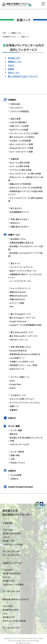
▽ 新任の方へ (14, 223)
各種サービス (14, 235)
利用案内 (12, 100)
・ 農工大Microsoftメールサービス (23, 336)
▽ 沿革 (11, 459)
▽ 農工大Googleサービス (19, 314)
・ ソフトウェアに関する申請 (20, 170)
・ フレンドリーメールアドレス (20, 267)
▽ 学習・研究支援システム (20, 347)
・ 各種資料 (13, 410)
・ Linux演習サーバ (16, 358)
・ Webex (12, 388)
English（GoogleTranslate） (21, 487)
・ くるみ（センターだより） (19, 444)
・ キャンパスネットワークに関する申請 (24, 174)
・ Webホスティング (16, 369)
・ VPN (11, 307)
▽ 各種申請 (13, 159)
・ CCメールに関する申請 (19, 166)
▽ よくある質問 (15, 475)
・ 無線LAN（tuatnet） (17, 292)
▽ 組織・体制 (14, 455)
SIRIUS (11, 65)
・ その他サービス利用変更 (19, 141)
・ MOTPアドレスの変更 (18, 130)
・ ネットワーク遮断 (16, 303)
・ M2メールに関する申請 (19, 163)
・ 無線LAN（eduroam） (18, 296)
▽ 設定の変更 (14, 119)
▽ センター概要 (15, 430)
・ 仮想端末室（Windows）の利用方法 (24, 354)
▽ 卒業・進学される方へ (19, 219)
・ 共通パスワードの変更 (18, 126)
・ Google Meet (15, 384)
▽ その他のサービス (17, 395)
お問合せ (12, 471)
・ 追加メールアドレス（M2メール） (22, 271)
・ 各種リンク (13, 406)
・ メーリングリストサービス (20, 281)
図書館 (11, 69)
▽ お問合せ (13, 479)
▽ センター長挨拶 (16, 452)
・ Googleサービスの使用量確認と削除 (25, 325)
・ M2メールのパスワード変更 (21, 144)
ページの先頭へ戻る (39, 505)
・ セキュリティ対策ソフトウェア (21, 399)
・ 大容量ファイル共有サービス (21, 362)
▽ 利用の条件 (14, 104)
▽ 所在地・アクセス (17, 463)
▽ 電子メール (14, 263)
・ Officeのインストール (18, 340)
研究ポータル (14, 73)
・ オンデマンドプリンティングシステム (24, 403)
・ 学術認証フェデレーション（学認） (23, 365)
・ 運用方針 (13, 434)
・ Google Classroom (17, 321)
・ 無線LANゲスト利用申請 (19, 184)
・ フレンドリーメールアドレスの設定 (23, 133)
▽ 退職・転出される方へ (19, 227)
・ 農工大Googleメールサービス (22, 318)
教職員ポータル (15, 62)
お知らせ (12, 418)
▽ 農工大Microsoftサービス (20, 332)
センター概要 (14, 426)
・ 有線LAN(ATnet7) (17, 299)
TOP (4, 33)
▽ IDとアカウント (16, 108)
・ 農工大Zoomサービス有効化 (21, 137)
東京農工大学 (14, 58)
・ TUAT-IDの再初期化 (18, 122)
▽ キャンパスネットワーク (19, 288)
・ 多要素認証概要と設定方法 (21, 243)
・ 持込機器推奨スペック (18, 212)
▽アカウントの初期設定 (19, 111)
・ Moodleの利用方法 (17, 351)
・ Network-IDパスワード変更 (21, 148)
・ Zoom (12, 381)
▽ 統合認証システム (17, 239)
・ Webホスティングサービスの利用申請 (25, 188)
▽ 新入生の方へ (15, 208)
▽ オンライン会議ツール (19, 377)
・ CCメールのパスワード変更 (20, 152)
